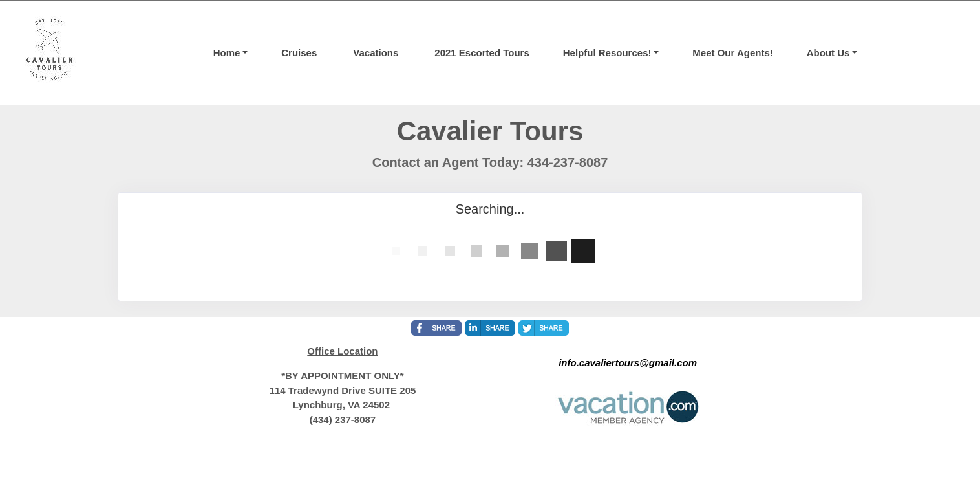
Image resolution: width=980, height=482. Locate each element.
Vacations (376, 53)
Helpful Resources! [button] (607, 53)
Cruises (299, 53)
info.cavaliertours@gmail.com (628, 363)
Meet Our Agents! (732, 53)
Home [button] (227, 53)
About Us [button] (828, 53)
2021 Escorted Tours (482, 53)
